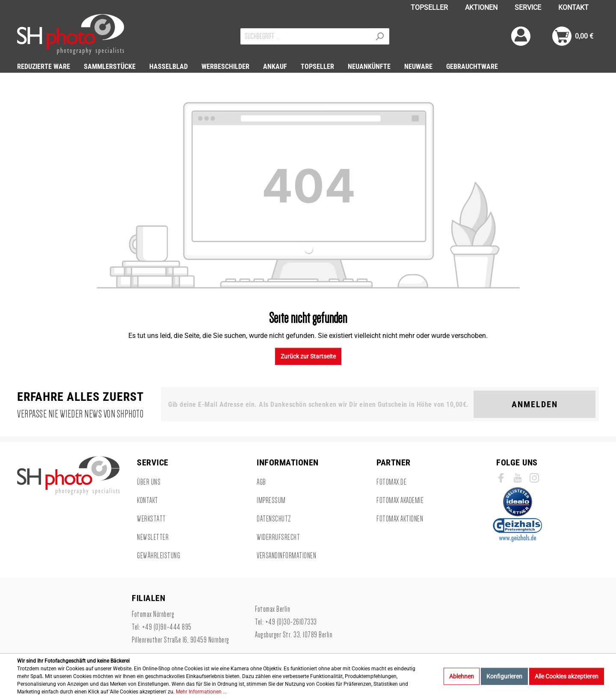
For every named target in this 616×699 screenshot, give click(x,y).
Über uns (149, 482)
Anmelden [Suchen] (535, 404)
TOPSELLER (429, 7)
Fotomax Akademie (400, 501)
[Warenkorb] (573, 36)
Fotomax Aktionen (400, 519)
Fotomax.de (391, 482)
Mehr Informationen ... (201, 692)
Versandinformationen (286, 556)
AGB (261, 482)
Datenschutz (274, 519)
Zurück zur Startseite (308, 356)
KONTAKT (573, 7)
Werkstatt (151, 519)
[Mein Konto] (521, 36)
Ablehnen (462, 676)
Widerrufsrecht (278, 537)
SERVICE (528, 7)
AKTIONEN (481, 7)
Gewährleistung (158, 556)
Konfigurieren (504, 676)
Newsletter (153, 537)
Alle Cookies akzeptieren (567, 676)
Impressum (271, 501)
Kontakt (148, 501)
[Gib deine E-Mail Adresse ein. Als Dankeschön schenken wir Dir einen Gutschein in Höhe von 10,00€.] (319, 404)
